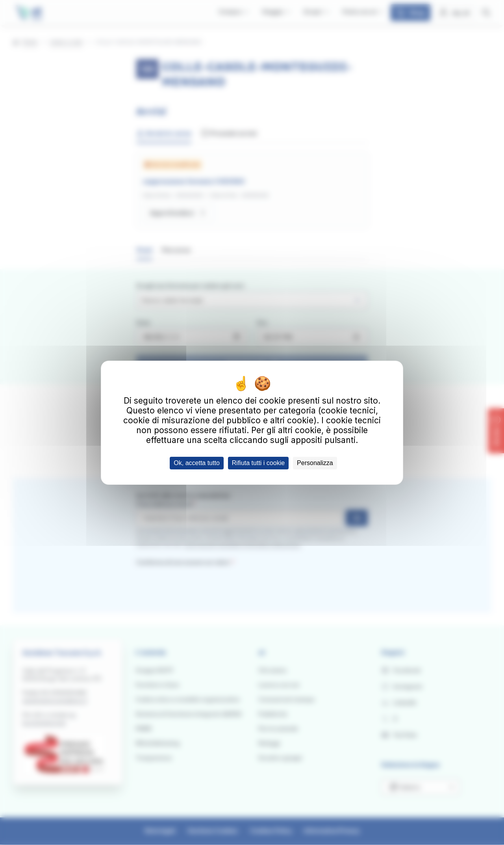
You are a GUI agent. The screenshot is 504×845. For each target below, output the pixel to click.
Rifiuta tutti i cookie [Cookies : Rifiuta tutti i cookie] (258, 463)
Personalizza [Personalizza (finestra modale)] (315, 463)
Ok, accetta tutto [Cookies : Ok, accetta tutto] (197, 463)
